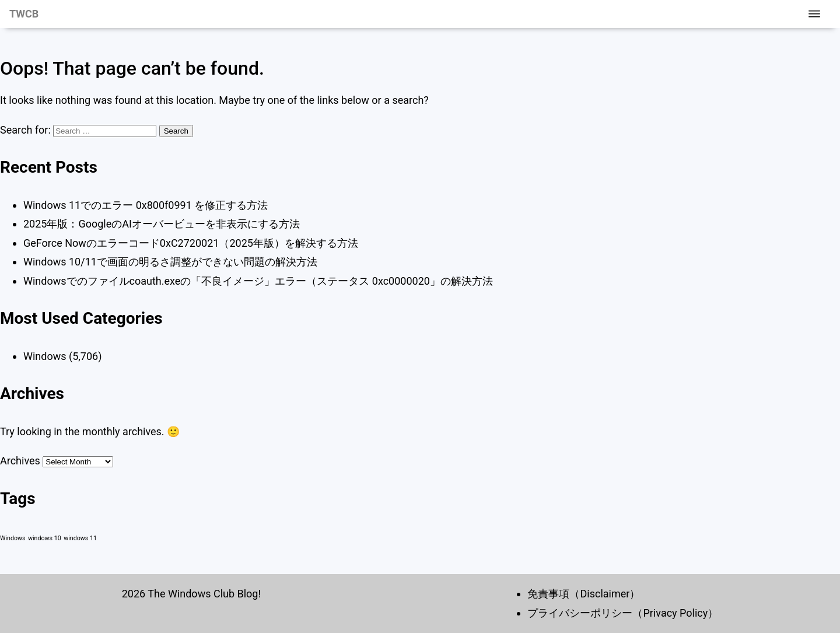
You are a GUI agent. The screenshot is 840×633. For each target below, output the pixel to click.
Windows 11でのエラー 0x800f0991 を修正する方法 (146, 205)
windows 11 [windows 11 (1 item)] (80, 538)
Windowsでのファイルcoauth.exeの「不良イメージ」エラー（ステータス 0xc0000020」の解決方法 (258, 281)
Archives (20, 461)
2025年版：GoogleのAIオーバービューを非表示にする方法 (162, 224)
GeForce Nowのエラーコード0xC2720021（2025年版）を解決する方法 (191, 243)
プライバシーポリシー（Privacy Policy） (623, 613)
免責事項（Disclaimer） (584, 594)
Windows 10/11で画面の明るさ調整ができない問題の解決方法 (170, 262)
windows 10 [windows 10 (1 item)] (45, 538)
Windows (45, 356)
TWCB (24, 14)
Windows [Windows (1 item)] (13, 538)
